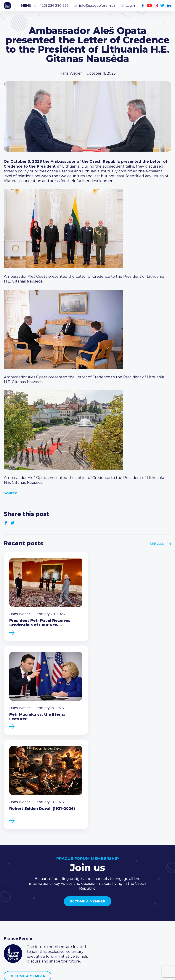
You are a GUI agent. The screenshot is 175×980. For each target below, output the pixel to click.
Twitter (162, 6)
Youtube (149, 6)
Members (13, 917)
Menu (26, 6)
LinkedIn (169, 6)
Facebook (143, 6)
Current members (77, 905)
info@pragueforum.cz (97, 6)
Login (130, 6)
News (9, 905)
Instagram (156, 6)
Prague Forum (7, 6)
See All (157, 544)
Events (10, 911)
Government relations (24, 929)
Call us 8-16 (128, 905)
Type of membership (80, 911)
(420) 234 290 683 (53, 6)
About (9, 935)
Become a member (88, 803)
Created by (88, 973)
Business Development (25, 923)
